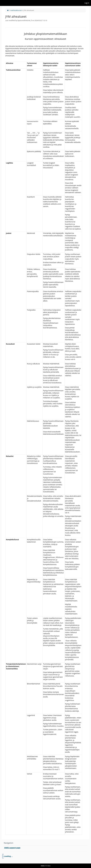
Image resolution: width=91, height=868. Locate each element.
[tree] (45, 856)
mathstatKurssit (16, 10)
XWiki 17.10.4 (45, 866)
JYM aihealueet (29, 10)
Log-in (87, 3)
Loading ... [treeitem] (8, 856)
